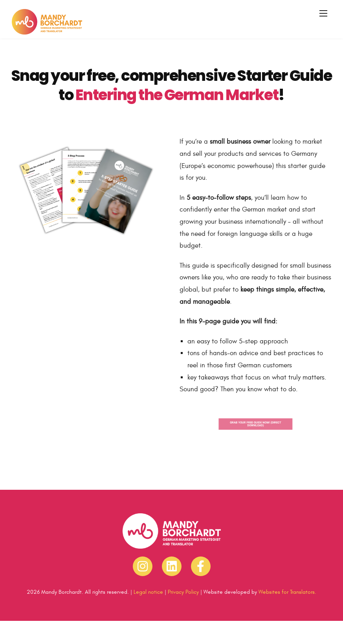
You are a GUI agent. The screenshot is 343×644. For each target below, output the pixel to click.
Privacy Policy (183, 592)
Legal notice (148, 592)
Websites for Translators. (287, 592)
